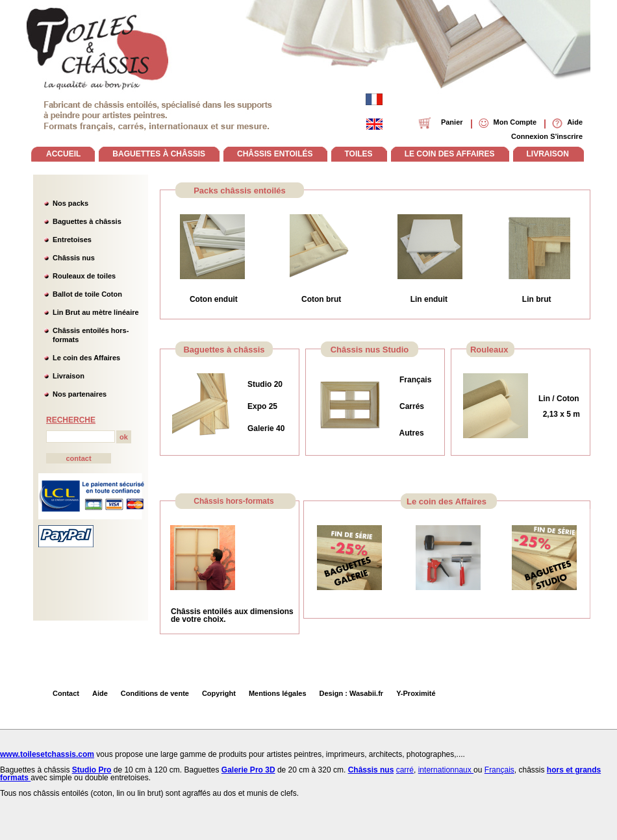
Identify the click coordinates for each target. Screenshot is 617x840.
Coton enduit (214, 299)
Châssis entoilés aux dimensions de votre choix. (232, 615)
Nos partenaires (80, 394)
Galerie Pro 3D (248, 770)
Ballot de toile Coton (87, 294)
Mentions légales (278, 693)
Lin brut (537, 299)
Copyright (219, 693)
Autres (412, 433)
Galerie (262, 428)
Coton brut (321, 299)
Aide (100, 693)
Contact (66, 693)
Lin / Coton (559, 399)
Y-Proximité (416, 693)
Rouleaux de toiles (84, 276)
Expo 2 (260, 406)
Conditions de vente (155, 693)
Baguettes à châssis (87, 221)
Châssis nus (74, 258)
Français (415, 380)
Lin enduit (429, 299)
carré (405, 770)
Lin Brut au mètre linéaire (96, 312)
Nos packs (70, 203)
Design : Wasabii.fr (352, 693)
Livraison (69, 376)
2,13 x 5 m (559, 414)
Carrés (412, 406)
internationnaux (446, 770)
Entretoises (72, 240)
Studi (257, 384)
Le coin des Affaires (86, 358)
